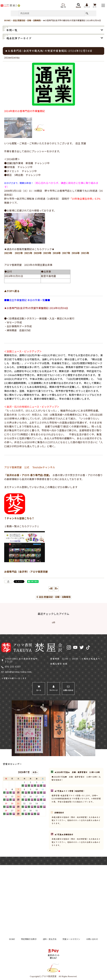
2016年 (76, 253)
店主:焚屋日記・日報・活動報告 (53, 597)
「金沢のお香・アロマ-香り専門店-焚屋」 (27, 475)
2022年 (19, 253)
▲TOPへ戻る (12, 291)
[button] (63, 6)
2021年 (28, 253)
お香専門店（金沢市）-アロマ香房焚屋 (26, 572)
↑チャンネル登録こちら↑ (19, 519)
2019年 (47, 253)
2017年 (66, 253)
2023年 (8, 253)
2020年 (38, 253)
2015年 (85, 253)
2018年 (57, 253)
